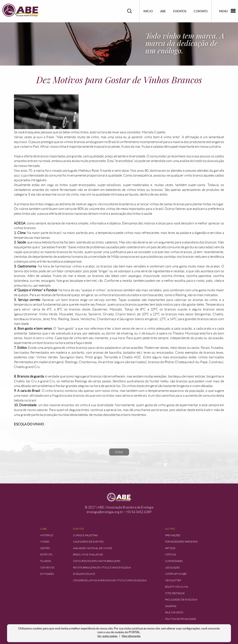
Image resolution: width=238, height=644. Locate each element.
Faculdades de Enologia (181, 600)
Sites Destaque (175, 593)
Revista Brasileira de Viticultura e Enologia (102, 568)
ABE (163, 11)
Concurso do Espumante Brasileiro (97, 561)
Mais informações (131, 636)
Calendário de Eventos (88, 542)
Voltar (119, 452)
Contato (201, 11)
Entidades (47, 574)
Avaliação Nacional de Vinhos (93, 548)
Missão (45, 542)
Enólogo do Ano (84, 574)
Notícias (171, 555)
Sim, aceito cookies (107, 636)
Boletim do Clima (177, 587)
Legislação (172, 568)
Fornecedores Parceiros (181, 542)
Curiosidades (174, 561)
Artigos (170, 548)
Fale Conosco (174, 612)
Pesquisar (130, 11)
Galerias (171, 606)
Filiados (46, 561)
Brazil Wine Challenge (88, 555)
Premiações (173, 535)
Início (148, 11)
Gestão (45, 548)
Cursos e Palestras (85, 535)
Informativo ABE (176, 574)
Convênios (47, 568)
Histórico (47, 535)
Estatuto (46, 555)
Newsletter (173, 580)
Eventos (180, 11)
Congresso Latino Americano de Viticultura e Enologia (110, 580)
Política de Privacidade (181, 619)
